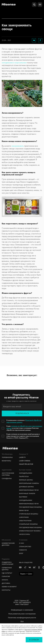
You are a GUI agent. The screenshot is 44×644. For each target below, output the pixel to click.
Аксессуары (25, 534)
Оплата (5, 580)
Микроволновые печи (29, 490)
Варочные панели (27, 493)
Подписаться (22, 413)
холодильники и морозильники (14, 63)
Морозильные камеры (29, 483)
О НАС (22, 543)
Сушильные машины (28, 524)
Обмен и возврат (9, 587)
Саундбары (7, 478)
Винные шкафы (26, 480)
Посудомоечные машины (31, 507)
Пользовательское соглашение (22, 614)
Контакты (6, 590)
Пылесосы (24, 476)
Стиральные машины (29, 514)
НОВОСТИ (23, 550)
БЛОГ (21, 553)
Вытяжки (23, 497)
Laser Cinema (25, 461)
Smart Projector (26, 464)
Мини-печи (24, 510)
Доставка (6, 583)
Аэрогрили (24, 517)
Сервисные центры (7, 569)
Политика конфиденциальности (22, 618)
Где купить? (7, 573)
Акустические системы (8, 474)
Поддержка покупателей (8, 563)
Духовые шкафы (26, 487)
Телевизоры (7, 457)
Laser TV (22, 457)
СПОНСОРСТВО (25, 547)
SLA (22, 622)
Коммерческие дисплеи (8, 544)
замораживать (18, 146)
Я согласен (34, 640)
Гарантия (6, 576)
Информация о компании (22, 610)
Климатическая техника (30, 531)
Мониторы (6, 461)
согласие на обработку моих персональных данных (24, 427)
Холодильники (26, 473)
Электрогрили (25, 521)
